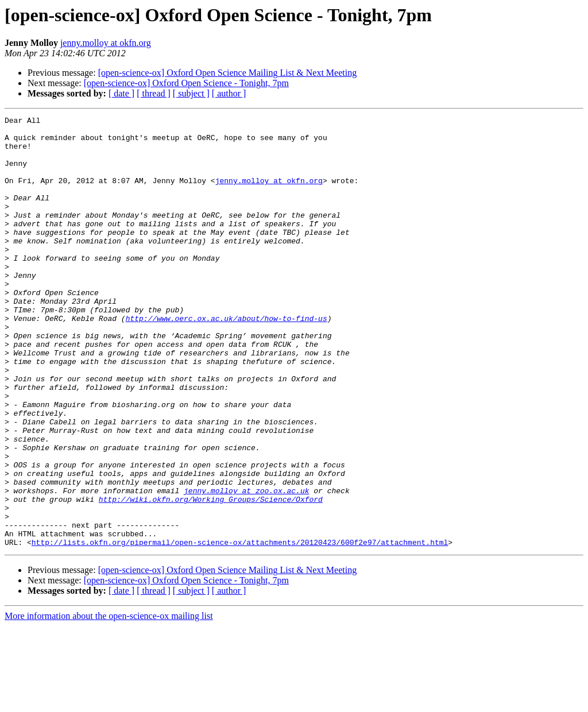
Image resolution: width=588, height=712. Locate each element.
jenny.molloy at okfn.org (106, 43)
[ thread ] (154, 93)
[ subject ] (191, 93)
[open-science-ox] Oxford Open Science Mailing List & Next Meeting (228, 73)
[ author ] (229, 93)
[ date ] (121, 93)
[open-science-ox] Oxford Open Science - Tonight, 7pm (186, 83)
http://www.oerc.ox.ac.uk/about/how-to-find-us (227, 359)
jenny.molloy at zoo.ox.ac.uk (246, 566)
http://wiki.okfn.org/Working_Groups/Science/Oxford (211, 576)
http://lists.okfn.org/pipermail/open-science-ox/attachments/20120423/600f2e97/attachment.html (240, 628)
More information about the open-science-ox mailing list (109, 702)
